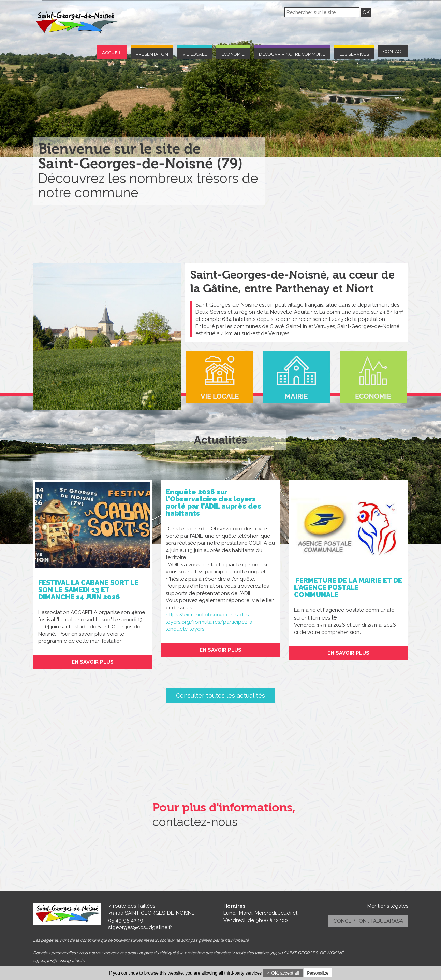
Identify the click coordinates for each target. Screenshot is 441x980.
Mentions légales (388, 906)
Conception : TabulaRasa (368, 921)
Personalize (318, 973)
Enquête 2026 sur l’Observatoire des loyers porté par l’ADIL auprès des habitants (214, 503)
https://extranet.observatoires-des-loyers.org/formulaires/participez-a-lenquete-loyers (210, 622)
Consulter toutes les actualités (221, 695)
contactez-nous (195, 822)
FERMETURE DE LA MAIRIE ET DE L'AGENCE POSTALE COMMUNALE (348, 587)
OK (366, 12)
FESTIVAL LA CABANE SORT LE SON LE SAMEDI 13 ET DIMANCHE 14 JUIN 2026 (88, 590)
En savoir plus (93, 662)
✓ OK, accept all (283, 973)
